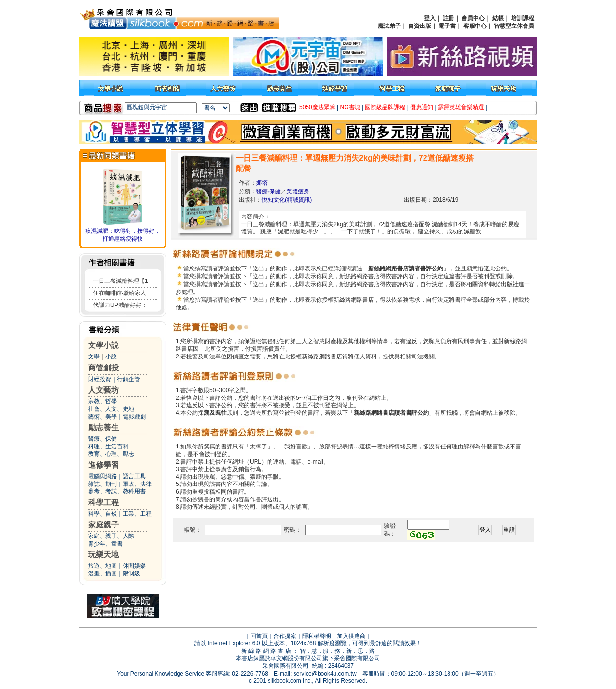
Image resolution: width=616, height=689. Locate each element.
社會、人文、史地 (111, 409)
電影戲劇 (134, 417)
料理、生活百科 (108, 447)
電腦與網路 (103, 476)
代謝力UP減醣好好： (120, 305)
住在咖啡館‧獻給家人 (120, 293)
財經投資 (100, 379)
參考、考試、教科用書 (117, 491)
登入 (430, 18)
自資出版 (420, 26)
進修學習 (103, 465)
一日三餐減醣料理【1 (121, 281)
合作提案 (285, 636)
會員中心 (473, 18)
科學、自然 (103, 514)
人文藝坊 (103, 390)
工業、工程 (137, 514)
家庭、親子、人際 (111, 536)
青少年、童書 (105, 544)
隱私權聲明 (317, 636)
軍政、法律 (137, 484)
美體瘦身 (298, 191)
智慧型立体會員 (514, 26)
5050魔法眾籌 (317, 107)
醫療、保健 (103, 439)
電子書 (447, 26)
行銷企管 (128, 379)
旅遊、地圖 (103, 566)
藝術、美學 (103, 417)
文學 (94, 357)
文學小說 (103, 345)
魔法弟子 (389, 26)
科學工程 (103, 503)
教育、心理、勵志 (111, 454)
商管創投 (103, 368)
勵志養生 (103, 427)
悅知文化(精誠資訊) (287, 200)
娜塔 (262, 183)
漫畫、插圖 (103, 574)
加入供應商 (351, 636)
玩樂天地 (103, 555)
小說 (111, 357)
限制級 (131, 574)
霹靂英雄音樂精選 (461, 107)
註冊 (449, 18)
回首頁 (259, 636)
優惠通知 (422, 107)
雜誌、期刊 (103, 484)
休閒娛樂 (134, 566)
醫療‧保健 (268, 191)
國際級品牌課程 (385, 107)
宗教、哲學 (103, 401)
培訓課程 (523, 18)
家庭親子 (103, 525)
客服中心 (475, 26)
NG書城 (350, 107)
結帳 (498, 18)
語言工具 (134, 476)
